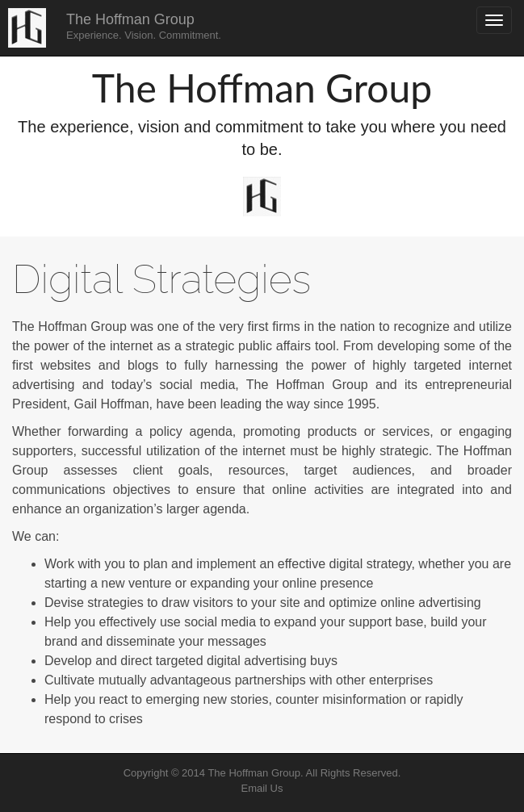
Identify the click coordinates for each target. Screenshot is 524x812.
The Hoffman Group (144, 26)
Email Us (262, 788)
